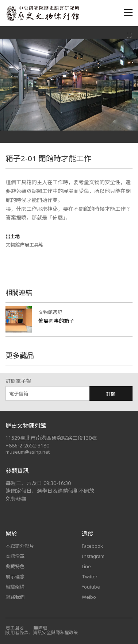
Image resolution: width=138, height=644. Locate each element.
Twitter (90, 577)
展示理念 (15, 577)
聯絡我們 (15, 597)
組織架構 (15, 587)
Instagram (93, 556)
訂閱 (111, 394)
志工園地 (14, 628)
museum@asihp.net (28, 452)
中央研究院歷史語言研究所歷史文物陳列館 (42, 13)
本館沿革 (15, 556)
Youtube (91, 587)
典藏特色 (15, 566)
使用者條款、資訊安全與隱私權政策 (42, 633)
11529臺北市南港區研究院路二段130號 (51, 438)
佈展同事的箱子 (56, 321)
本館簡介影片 (20, 546)
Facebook (92, 546)
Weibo (89, 597)
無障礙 (41, 628)
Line (86, 566)
